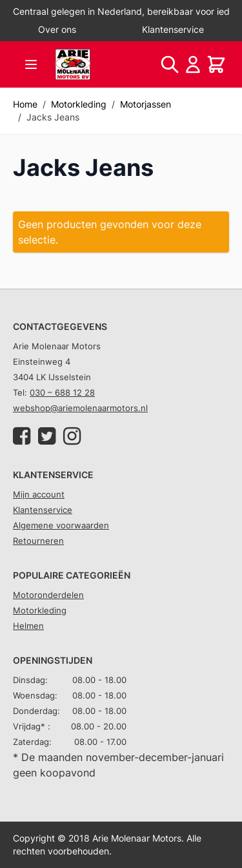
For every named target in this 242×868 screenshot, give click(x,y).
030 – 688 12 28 (62, 392)
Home (25, 104)
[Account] (193, 64)
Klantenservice (173, 29)
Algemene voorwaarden (61, 525)
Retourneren (38, 541)
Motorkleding (79, 104)
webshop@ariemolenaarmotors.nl (80, 408)
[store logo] (73, 64)
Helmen (28, 626)
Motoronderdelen (48, 595)
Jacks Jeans (53, 117)
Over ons (57, 29)
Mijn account (39, 494)
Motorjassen (146, 104)
